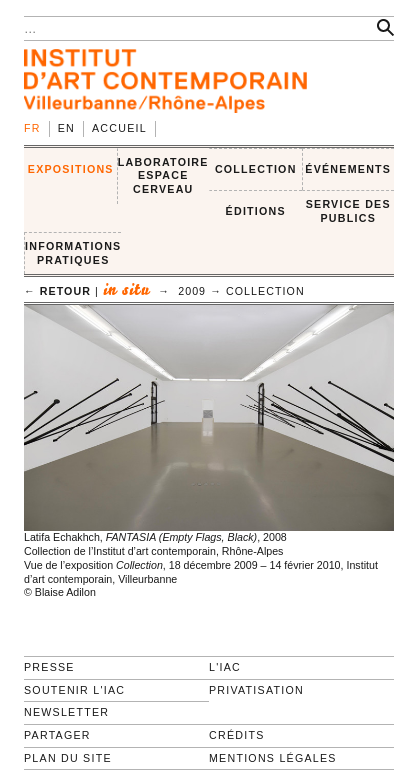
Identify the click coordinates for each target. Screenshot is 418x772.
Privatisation (256, 690)
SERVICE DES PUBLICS (348, 211)
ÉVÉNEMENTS (348, 169)
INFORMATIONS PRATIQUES (73, 253)
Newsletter (66, 712)
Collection (265, 291)
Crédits (236, 735)
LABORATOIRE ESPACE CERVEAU (163, 175)
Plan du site (68, 758)
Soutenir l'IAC (74, 690)
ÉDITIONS (256, 211)
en (66, 128)
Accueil (119, 128)
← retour (57, 291)
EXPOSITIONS (71, 169)
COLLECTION (256, 169)
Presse (49, 667)
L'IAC (225, 667)
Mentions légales (273, 758)
